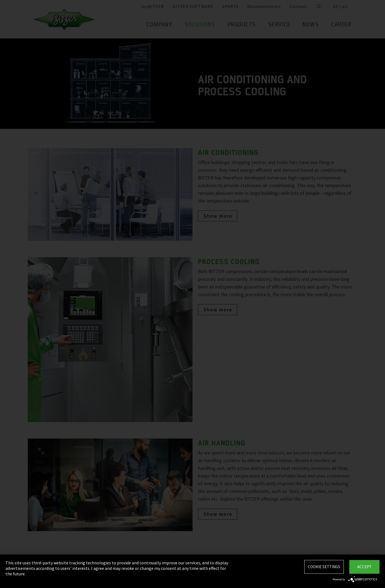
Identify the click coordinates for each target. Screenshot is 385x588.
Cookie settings (324, 567)
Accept (364, 567)
